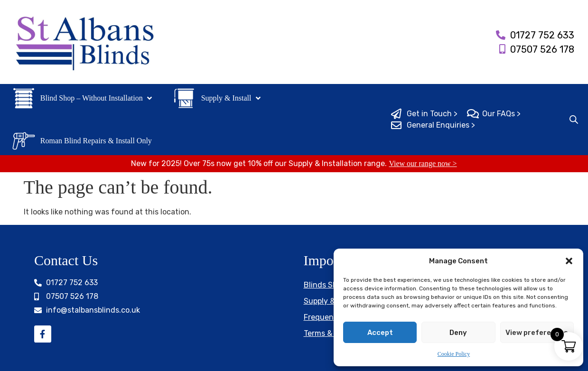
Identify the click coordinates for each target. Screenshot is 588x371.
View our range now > (423, 163)
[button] (569, 261)
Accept (380, 333)
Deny (458, 333)
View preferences (537, 333)
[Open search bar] (574, 120)
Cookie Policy (454, 354)
